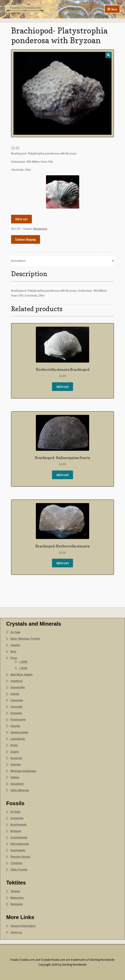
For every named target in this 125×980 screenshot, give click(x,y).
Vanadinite (17, 784)
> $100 (23, 668)
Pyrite (14, 745)
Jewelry (15, 645)
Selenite (15, 765)
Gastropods (18, 850)
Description (18, 261)
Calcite (15, 694)
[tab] (63, 261)
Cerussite (16, 707)
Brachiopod (40, 229)
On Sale (15, 632)
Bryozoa (16, 831)
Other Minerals (20, 790)
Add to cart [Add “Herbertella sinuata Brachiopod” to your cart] (63, 387)
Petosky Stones (20, 857)
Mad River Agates (21, 675)
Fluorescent (18, 720)
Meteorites (17, 898)
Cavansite (17, 700)
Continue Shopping (26, 239)
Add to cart (21, 219)
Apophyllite (18, 687)
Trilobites (16, 863)
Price (14, 658)
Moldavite (16, 904)
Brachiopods (18, 825)
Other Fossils (19, 870)
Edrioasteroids (20, 844)
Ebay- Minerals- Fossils (25, 639)
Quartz (15, 752)
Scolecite (16, 758)
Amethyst (16, 681)
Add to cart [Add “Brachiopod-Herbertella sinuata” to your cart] (63, 563)
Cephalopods (19, 837)
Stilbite (15, 777)
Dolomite (16, 713)
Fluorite (15, 726)
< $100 (23, 662)
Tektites (15, 891)
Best (13, 652)
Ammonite (17, 818)
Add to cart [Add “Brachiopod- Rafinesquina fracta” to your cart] (63, 475)
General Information (23, 926)
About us (16, 932)
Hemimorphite (19, 732)
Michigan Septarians (23, 771)
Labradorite (18, 739)
